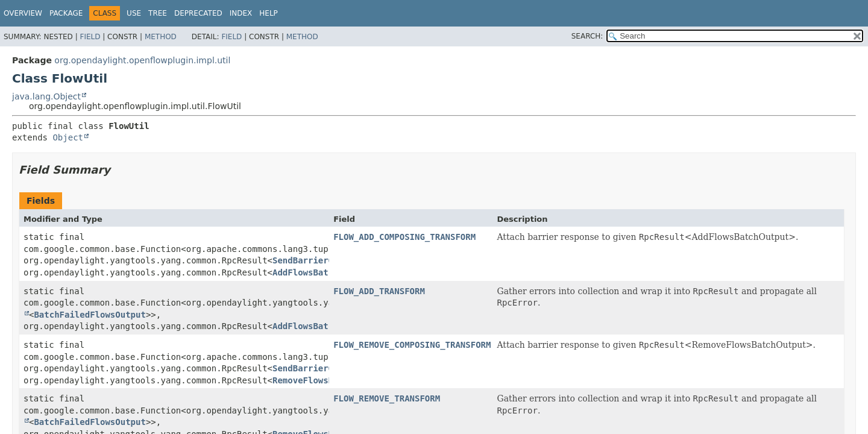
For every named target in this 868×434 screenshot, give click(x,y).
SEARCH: (587, 36)
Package (66, 13)
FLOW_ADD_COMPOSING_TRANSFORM (404, 237)
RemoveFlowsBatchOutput (328, 380)
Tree (158, 13)
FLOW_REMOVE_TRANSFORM (387, 398)
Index (241, 13)
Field (90, 37)
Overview (23, 13)
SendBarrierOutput (316, 260)
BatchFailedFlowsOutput (90, 315)
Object (68, 137)
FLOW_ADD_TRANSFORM (379, 291)
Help (269, 13)
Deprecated (198, 13)
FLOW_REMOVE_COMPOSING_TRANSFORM (412, 345)
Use (134, 13)
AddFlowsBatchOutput (321, 272)
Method (161, 37)
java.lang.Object (46, 96)
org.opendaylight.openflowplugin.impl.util (142, 60)
